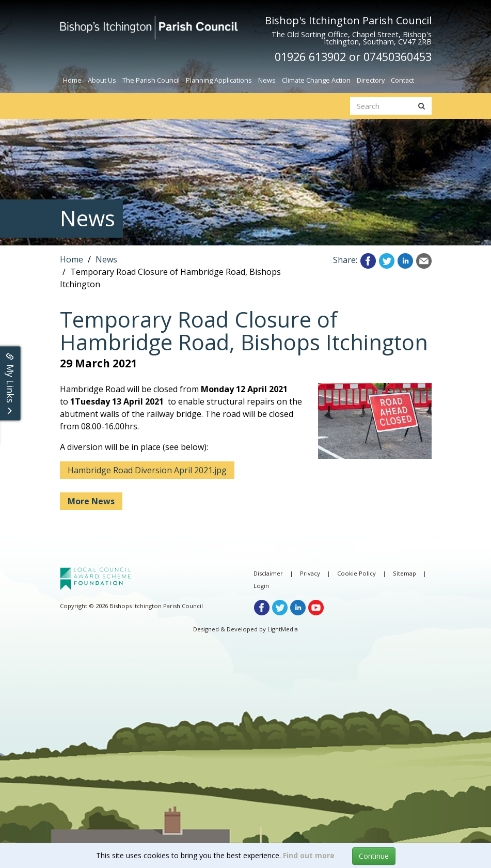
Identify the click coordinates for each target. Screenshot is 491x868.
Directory (371, 80)
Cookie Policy (357, 573)
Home (72, 80)
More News (91, 501)
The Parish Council (151, 80)
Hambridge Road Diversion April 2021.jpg (147, 470)
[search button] (422, 106)
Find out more (309, 855)
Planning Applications (219, 80)
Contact (402, 80)
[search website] (381, 106)
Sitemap (405, 573)
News (267, 80)
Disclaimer (268, 573)
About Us (102, 80)
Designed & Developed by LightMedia (245, 629)
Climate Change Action (316, 80)
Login (261, 586)
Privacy (310, 573)
